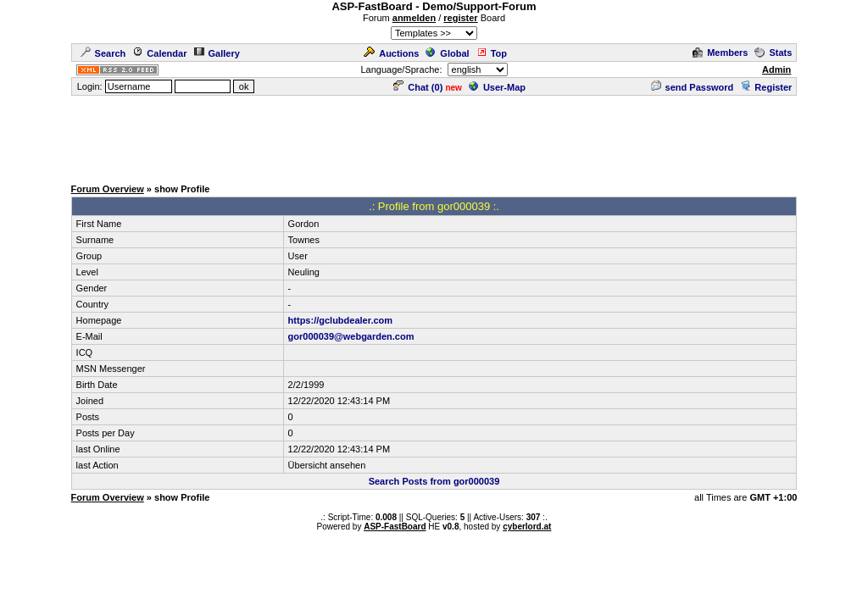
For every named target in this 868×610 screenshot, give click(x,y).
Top (492, 53)
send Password (693, 87)
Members (720, 53)
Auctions (391, 53)
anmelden (414, 18)
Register (766, 87)
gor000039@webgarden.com (351, 336)
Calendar (159, 53)
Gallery (217, 53)
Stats (773, 53)
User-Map (497, 87)
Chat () (418, 87)
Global (447, 53)
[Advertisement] (434, 136)
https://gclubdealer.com (340, 320)
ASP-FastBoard (395, 527)
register (460, 18)
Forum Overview (108, 189)
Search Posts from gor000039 (434, 481)
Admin (776, 69)
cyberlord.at (527, 527)
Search (103, 53)
